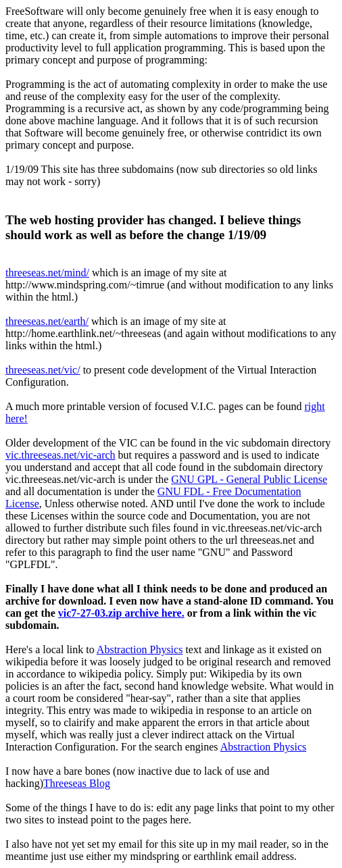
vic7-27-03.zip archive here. (121, 613)
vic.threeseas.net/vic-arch (60, 455)
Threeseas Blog (77, 783)
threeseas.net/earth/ (47, 321)
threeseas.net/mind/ (47, 273)
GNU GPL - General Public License (249, 479)
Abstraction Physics (140, 649)
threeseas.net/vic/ (43, 370)
